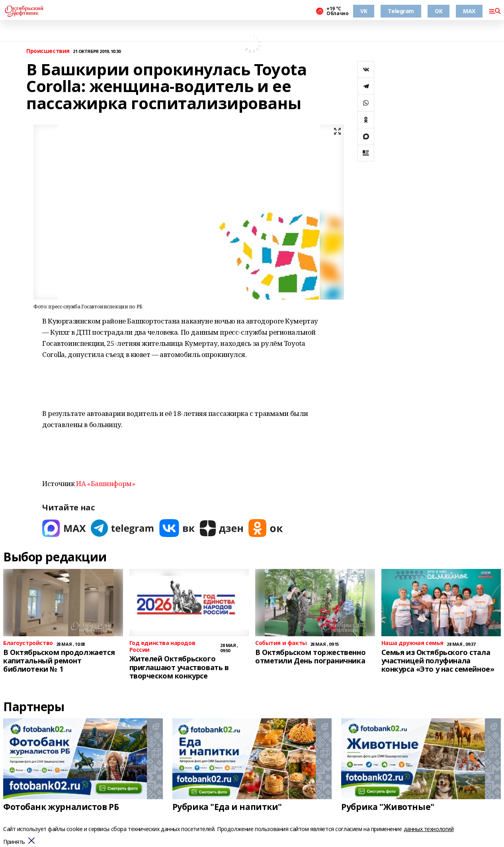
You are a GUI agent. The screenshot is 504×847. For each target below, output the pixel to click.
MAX (469, 11)
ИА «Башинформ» (105, 483)
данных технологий (429, 829)
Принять (14, 842)
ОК (439, 11)
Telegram (401, 11)
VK (364, 11)
